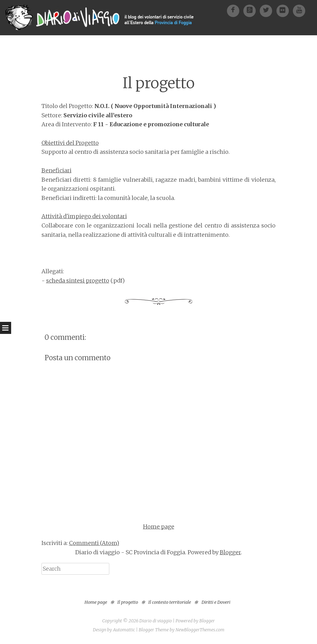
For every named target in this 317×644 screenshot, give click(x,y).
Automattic (124, 630)
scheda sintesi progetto (78, 281)
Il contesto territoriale (170, 602)
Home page (159, 527)
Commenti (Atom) (94, 543)
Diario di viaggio (156, 621)
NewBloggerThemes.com (200, 630)
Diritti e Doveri (216, 602)
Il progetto (159, 83)
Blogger (230, 552)
